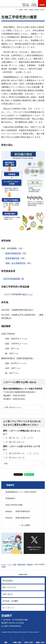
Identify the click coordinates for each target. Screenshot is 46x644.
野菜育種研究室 (13, 258)
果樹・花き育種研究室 (15, 263)
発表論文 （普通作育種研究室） (18, 511)
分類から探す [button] (17, 642)
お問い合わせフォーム (13, 407)
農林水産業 (21, 565)
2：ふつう (29, 438)
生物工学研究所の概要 (14, 505)
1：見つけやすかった (15, 453)
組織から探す (40, 642)
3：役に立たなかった (15, 442)
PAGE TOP (23, 575)
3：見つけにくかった (15, 458)
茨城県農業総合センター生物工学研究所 (21, 492)
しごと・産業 (12, 565)
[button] (34, 3)
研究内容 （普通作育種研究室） (18, 518)
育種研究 (10, 485)
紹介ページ (28, 294)
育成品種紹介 (11, 498)
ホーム (3, 565)
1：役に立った (12, 438)
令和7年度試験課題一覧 (14, 279)
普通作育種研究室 (13, 253)
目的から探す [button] (29, 642)
